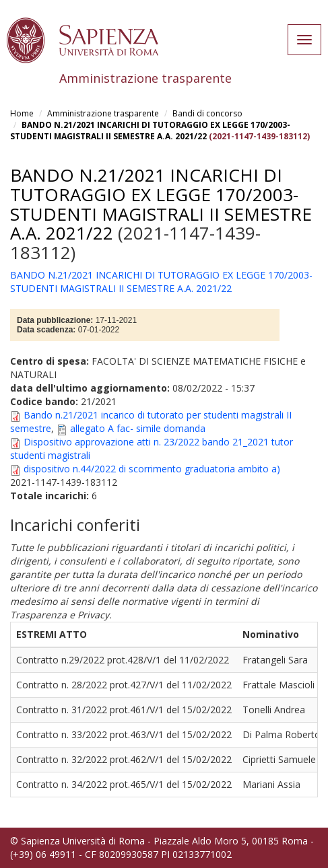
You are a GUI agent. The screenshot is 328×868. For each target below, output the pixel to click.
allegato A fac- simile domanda (138, 428)
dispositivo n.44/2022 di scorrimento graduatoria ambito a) (152, 469)
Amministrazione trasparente (103, 113)
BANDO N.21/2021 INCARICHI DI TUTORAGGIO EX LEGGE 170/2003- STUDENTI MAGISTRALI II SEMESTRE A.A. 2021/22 (150, 131)
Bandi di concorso (207, 113)
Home (22, 113)
